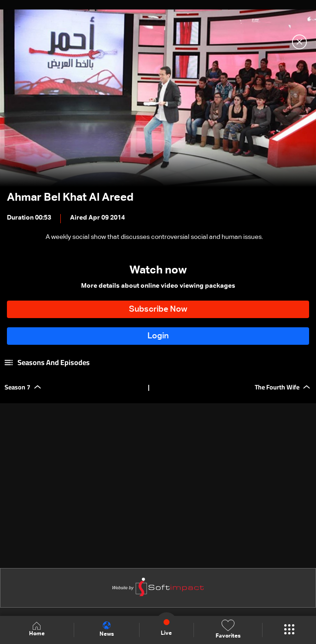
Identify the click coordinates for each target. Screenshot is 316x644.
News (107, 629)
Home (37, 629)
